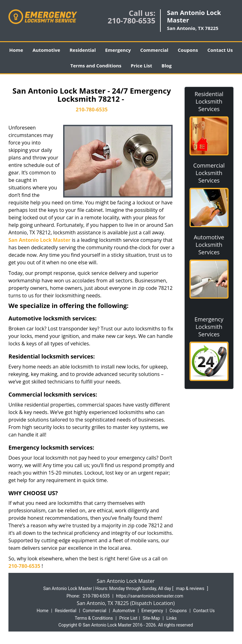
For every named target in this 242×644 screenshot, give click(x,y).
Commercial (154, 50)
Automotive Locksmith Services (209, 245)
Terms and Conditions (96, 66)
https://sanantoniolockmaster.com (150, 596)
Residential (83, 50)
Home (16, 50)
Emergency (118, 50)
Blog (167, 66)
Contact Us (220, 50)
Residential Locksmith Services (209, 101)
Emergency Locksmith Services (209, 327)
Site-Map (151, 618)
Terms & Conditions (94, 618)
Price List (141, 66)
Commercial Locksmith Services (209, 173)
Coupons (188, 50)
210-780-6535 (131, 20)
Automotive (46, 50)
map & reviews (191, 588)
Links (171, 618)
